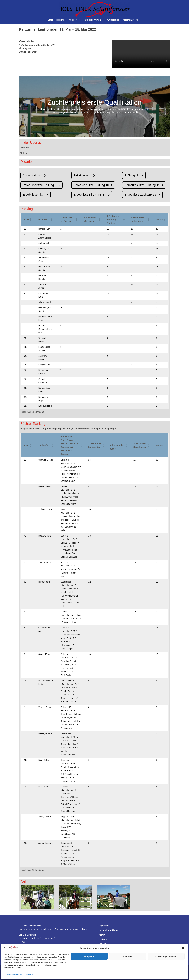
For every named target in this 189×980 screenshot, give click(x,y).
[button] (183, 948)
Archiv (102, 935)
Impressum (29, 974)
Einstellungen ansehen (166, 956)
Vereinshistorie (130, 20)
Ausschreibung (32, 175)
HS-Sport (72, 20)
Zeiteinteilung (82, 175)
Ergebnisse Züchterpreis (140, 195)
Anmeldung (113, 20)
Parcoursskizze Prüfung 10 (91, 185)
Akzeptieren (89, 956)
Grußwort (103, 939)
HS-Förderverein (92, 20)
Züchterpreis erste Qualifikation (95, 104)
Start (50, 20)
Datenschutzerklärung (15, 974)
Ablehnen (128, 956)
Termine (60, 20)
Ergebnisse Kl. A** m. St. (90, 195)
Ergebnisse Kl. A (34, 195)
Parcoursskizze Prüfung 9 (40, 185)
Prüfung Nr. (132, 175)
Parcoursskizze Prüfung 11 (142, 185)
